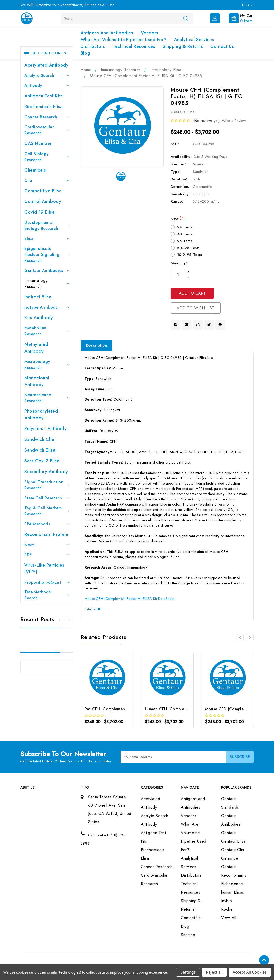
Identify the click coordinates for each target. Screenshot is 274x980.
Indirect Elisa (38, 297)
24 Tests (185, 227)
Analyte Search (47, 76)
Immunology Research (47, 284)
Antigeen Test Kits (44, 96)
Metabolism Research (47, 331)
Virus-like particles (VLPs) (44, 568)
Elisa (47, 239)
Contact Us (222, 46)
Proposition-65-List (47, 582)
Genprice (230, 858)
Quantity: (179, 263)
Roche (227, 909)
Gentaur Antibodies (47, 271)
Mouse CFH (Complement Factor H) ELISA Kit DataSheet (130, 599)
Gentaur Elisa (233, 841)
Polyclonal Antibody (46, 429)
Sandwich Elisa (40, 450)
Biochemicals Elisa (44, 107)
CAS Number (38, 143)
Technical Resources (134, 46)
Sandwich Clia (39, 439)
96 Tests (185, 241)
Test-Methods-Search (47, 595)
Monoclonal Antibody (37, 381)
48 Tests (185, 234)
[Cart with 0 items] (237, 18)
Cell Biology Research (47, 157)
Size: (178, 219)
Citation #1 (93, 609)
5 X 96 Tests (188, 248)
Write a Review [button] (234, 121)
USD (247, 5)
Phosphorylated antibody (41, 415)
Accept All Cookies (250, 972)
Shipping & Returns (183, 46)
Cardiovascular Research (47, 130)
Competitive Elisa (43, 191)
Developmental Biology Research (47, 226)
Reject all (214, 972)
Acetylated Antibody (46, 65)
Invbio (227, 901)
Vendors (150, 33)
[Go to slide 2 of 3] (69, 620)
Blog (85, 53)
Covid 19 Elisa (40, 212)
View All (229, 918)
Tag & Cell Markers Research (47, 511)
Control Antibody (43, 201)
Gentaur (228, 833)
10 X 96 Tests (190, 255)
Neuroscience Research (47, 398)
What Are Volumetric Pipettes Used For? (124, 40)
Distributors (93, 46)
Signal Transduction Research (47, 485)
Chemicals (35, 170)
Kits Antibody (39, 318)
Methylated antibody (36, 348)
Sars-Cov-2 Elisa (42, 461)
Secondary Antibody (46, 472)
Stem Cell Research (47, 498)
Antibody (47, 86)
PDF (47, 555)
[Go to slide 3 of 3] (59, 620)
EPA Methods (47, 524)
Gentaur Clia (233, 850)
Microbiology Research (47, 364)
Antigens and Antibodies (107, 33)
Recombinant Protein (46, 534)
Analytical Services (194, 40)
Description (97, 345)
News (47, 545)
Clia (47, 180)
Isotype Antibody (47, 307)
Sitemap (188, 935)
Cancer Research (47, 117)
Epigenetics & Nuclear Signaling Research (47, 255)
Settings (188, 972)
